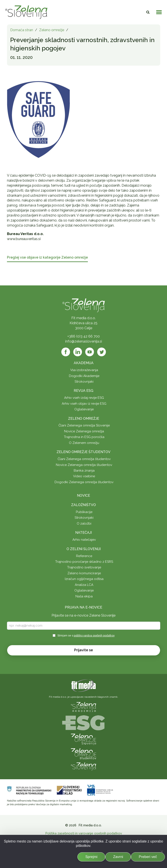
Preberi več (148, 857)
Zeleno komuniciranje (84, 573)
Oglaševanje (84, 409)
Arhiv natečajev (84, 540)
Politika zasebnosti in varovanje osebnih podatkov (84, 833)
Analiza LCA (84, 585)
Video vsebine (84, 476)
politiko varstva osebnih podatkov (94, 636)
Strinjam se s (86, 636)
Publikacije (84, 512)
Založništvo (83, 505)
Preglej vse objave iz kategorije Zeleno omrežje (47, 258)
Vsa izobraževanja (84, 370)
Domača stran (22, 30)
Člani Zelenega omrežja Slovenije (84, 425)
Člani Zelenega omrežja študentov (84, 459)
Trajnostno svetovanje (84, 567)
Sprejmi (91, 857)
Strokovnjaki (84, 382)
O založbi (84, 524)
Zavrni (118, 857)
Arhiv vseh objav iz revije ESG (84, 404)
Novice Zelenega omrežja (84, 431)
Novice (83, 495)
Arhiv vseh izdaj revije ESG (84, 398)
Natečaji (83, 533)
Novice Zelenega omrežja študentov (84, 465)
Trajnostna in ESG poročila (84, 437)
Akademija (84, 363)
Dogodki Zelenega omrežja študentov (84, 482)
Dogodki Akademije (84, 376)
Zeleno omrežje (52, 30)
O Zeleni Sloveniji (84, 549)
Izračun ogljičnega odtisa (84, 579)
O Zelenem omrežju (84, 443)
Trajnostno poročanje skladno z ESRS (84, 562)
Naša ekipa (84, 596)
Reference (84, 556)
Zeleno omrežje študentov (83, 452)
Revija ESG (83, 391)
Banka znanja (84, 471)
